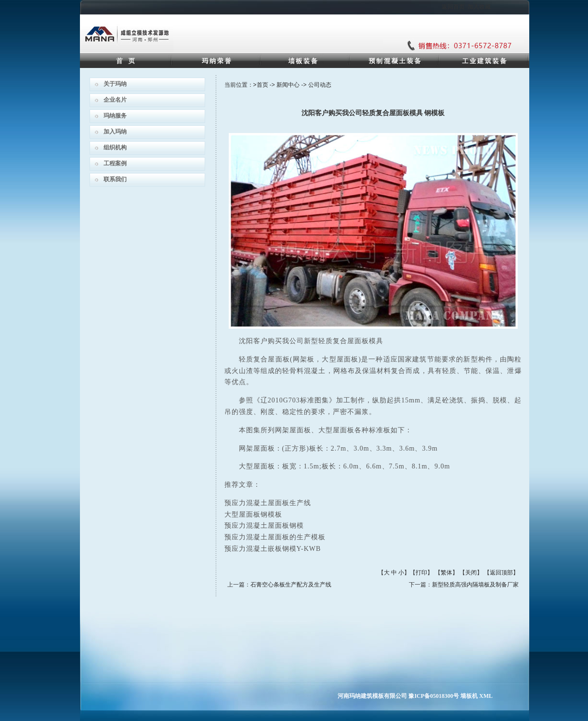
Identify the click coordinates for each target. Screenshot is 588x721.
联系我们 (115, 179)
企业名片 (115, 100)
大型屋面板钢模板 (253, 514)
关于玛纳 (115, 84)
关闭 (471, 573)
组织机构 (115, 147)
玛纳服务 (115, 116)
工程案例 (115, 163)
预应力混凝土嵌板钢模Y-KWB (273, 549)
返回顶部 (501, 573)
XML (486, 696)
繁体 (446, 573)
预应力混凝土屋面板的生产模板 (275, 537)
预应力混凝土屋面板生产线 (268, 503)
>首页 (261, 85)
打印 (421, 573)
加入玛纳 (115, 132)
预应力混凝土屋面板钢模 (264, 526)
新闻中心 (288, 85)
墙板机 (469, 696)
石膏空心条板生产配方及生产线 (291, 585)
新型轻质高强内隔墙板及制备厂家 (475, 585)
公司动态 (320, 85)
